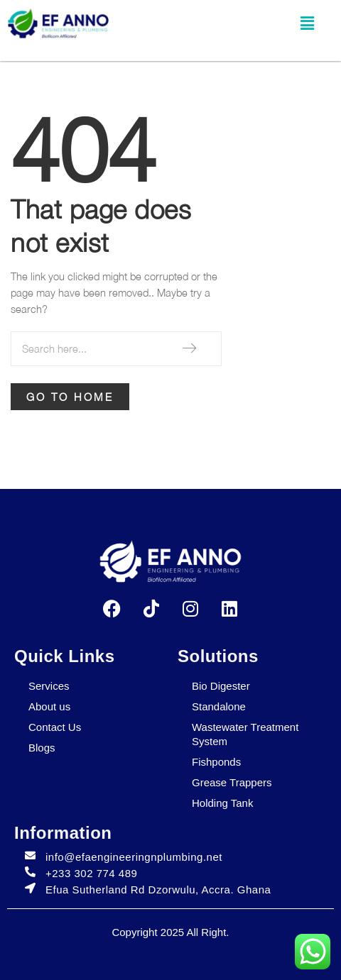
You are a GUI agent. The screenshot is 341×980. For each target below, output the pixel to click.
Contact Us (55, 727)
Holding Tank (222, 803)
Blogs (42, 748)
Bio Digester (221, 686)
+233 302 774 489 (91, 873)
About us (49, 706)
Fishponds (216, 762)
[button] (307, 24)
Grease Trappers (232, 782)
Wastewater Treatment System (245, 734)
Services (49, 686)
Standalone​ (219, 706)
